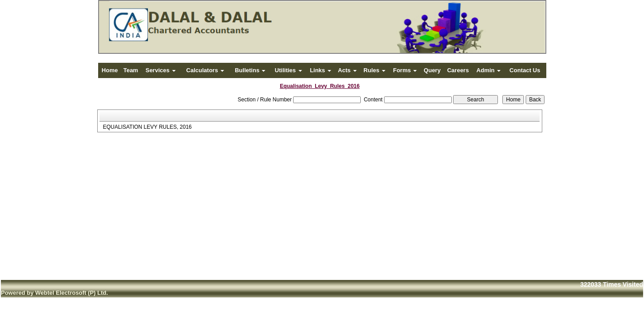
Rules (374, 70)
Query (432, 70)
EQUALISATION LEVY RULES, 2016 (147, 127)
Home (110, 70)
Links (320, 70)
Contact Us (525, 70)
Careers (458, 70)
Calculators (205, 70)
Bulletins (250, 70)
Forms (405, 70)
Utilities (288, 70)
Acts (347, 70)
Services (161, 70)
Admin (488, 70)
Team (131, 70)
